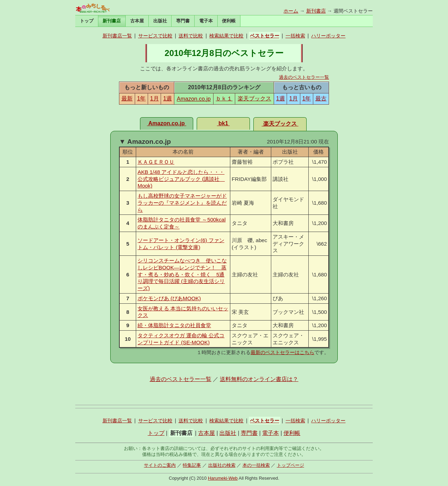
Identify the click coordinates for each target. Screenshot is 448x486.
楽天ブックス (254, 98)
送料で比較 (191, 36)
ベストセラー (265, 36)
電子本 (206, 21)
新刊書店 (316, 11)
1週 (167, 98)
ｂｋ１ (224, 98)
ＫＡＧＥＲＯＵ (156, 162)
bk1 (223, 123)
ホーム (291, 11)
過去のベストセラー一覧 (304, 77)
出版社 (160, 21)
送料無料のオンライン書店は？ (259, 379)
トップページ (290, 465)
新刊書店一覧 (117, 36)
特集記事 (192, 465)
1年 (141, 98)
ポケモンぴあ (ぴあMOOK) (169, 298)
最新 (127, 98)
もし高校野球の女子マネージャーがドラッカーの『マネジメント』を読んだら (182, 203)
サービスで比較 (155, 36)
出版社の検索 (222, 465)
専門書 (183, 21)
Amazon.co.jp (194, 99)
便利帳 (229, 21)
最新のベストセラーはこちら (282, 352)
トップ (87, 21)
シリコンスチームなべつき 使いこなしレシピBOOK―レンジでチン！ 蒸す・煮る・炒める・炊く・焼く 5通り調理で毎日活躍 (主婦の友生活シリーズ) (182, 274)
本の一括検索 (256, 465)
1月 (155, 98)
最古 (321, 98)
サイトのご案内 (160, 465)
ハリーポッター (328, 36)
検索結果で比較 (226, 36)
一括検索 (295, 36)
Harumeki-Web (223, 478)
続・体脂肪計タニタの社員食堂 (174, 325)
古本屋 (137, 21)
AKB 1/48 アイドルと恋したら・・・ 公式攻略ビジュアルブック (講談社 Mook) (181, 179)
